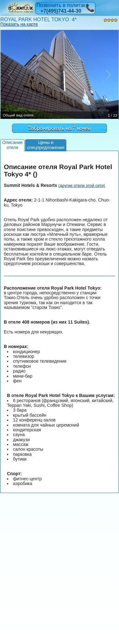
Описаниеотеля (12, 145)
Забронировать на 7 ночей (60, 128)
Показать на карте (19, 24)
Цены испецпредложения (46, 145)
